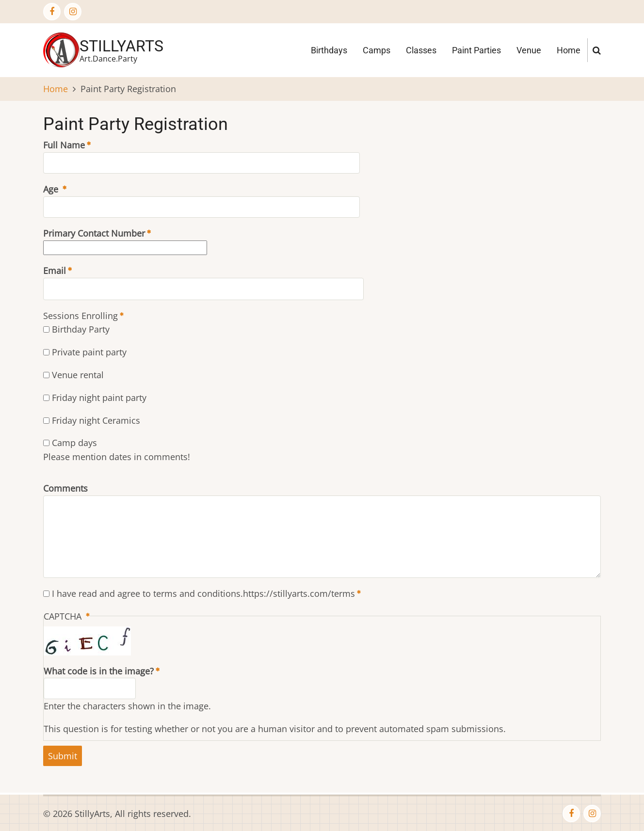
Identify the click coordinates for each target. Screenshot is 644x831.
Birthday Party (81, 329)
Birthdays (329, 50)
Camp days (74, 443)
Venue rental (78, 375)
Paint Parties (476, 50)
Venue (529, 50)
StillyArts (121, 46)
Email (55, 271)
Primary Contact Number (94, 233)
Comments (65, 488)
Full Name (64, 145)
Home (569, 50)
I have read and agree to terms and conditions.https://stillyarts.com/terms (203, 593)
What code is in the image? (99, 671)
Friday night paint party (99, 398)
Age (52, 189)
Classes (421, 50)
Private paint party (89, 352)
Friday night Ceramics (96, 420)
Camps (377, 50)
